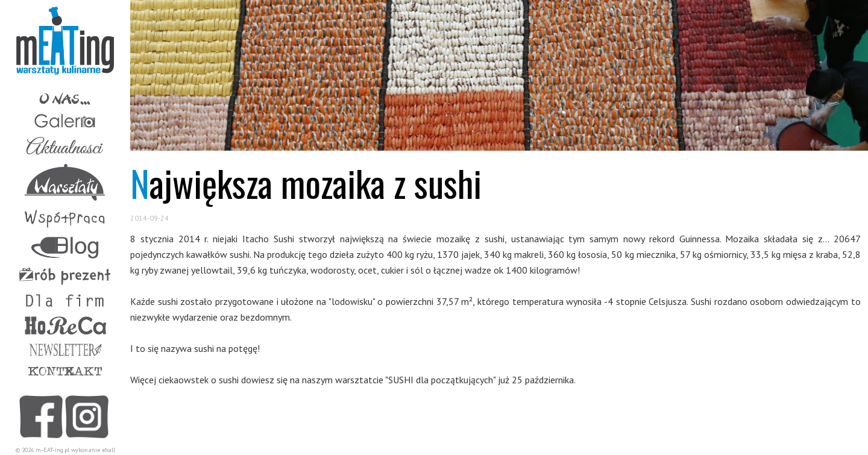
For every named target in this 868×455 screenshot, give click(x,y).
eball (108, 450)
